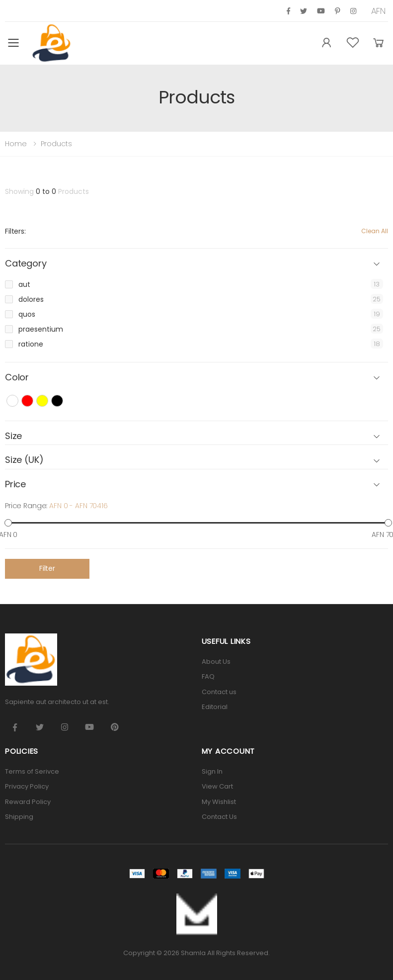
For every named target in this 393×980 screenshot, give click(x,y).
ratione (31, 344)
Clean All (375, 231)
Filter (47, 568)
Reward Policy (28, 802)
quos (27, 314)
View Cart (217, 786)
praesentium (41, 329)
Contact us (219, 692)
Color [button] (17, 378)
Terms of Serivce (32, 771)
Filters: (15, 231)
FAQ (208, 676)
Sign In (212, 771)
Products (56, 144)
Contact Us (219, 817)
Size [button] (13, 436)
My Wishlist (219, 802)
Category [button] (26, 264)
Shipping (19, 817)
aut (24, 284)
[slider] (8, 522)
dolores (31, 299)
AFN (379, 11)
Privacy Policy (27, 786)
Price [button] (15, 485)
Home (16, 144)
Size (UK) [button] (24, 460)
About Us (216, 662)
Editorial (215, 707)
